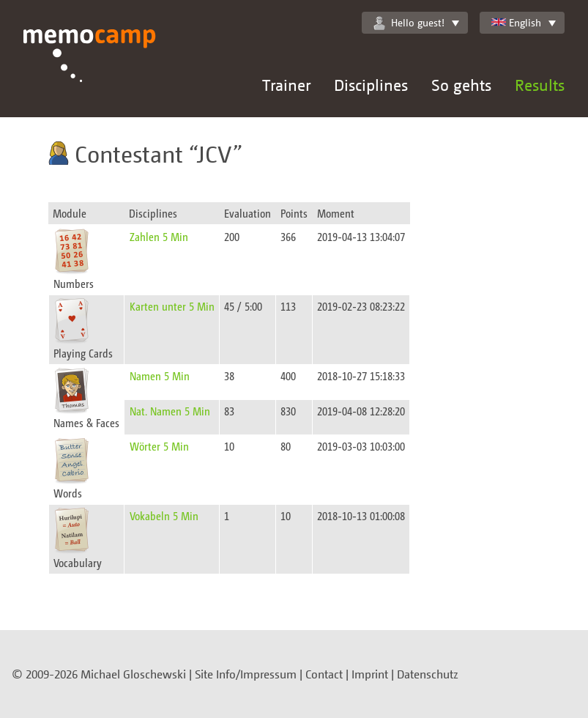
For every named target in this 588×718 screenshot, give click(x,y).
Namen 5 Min (160, 375)
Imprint (370, 674)
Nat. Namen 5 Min (170, 411)
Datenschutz (428, 674)
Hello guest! (409, 23)
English (516, 22)
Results (540, 85)
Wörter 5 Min (159, 446)
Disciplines (371, 85)
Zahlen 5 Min (159, 236)
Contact (324, 674)
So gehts (461, 85)
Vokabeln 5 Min (164, 515)
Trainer (286, 85)
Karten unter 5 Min (172, 306)
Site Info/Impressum (246, 674)
